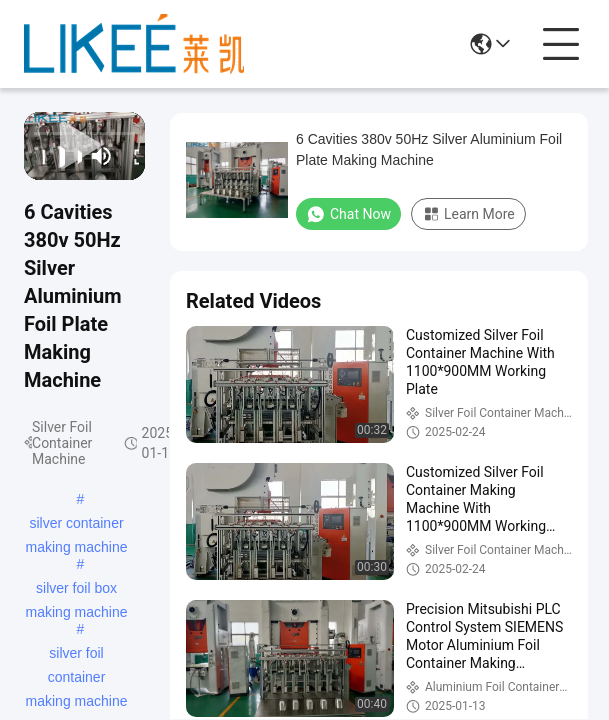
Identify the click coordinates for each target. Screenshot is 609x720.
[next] (73, 156)
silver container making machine (77, 525)
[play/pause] (55, 156)
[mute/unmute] (102, 156)
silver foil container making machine (77, 655)
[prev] (38, 156)
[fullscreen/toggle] (130, 156)
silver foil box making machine (77, 590)
